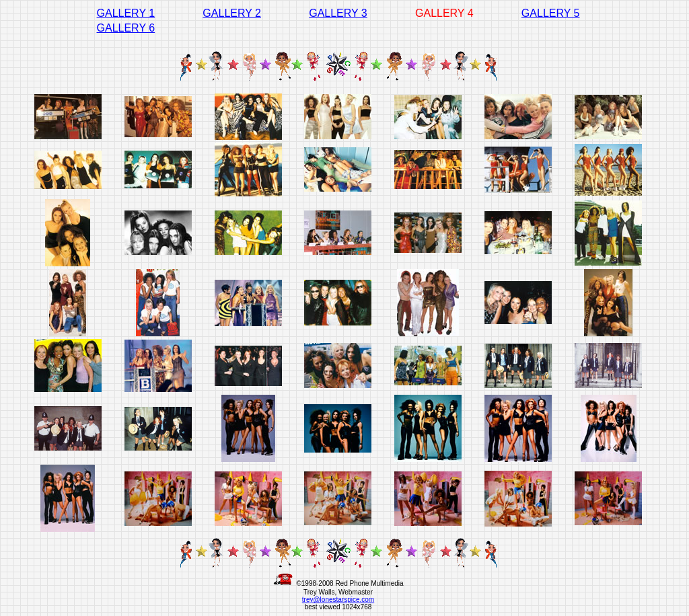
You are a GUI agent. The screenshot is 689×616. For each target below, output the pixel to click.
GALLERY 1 (126, 13)
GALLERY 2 (232, 13)
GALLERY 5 (551, 13)
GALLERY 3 (338, 13)
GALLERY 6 (126, 28)
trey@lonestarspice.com (338, 600)
